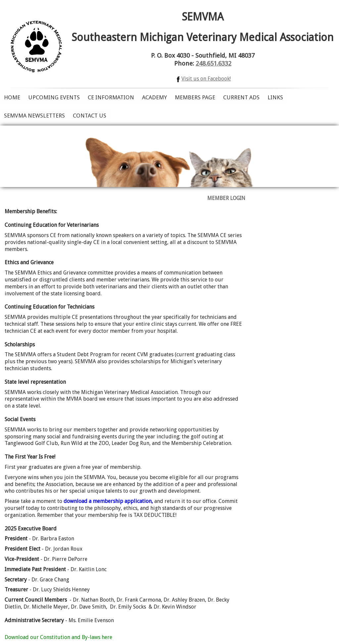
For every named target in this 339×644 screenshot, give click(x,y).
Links (275, 97)
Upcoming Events (54, 97)
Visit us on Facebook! (203, 79)
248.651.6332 (214, 63)
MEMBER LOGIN (226, 198)
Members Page (195, 97)
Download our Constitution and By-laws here (58, 637)
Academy (154, 97)
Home (12, 97)
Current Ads (241, 97)
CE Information (111, 97)
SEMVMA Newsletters (34, 116)
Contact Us (90, 116)
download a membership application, (108, 501)
